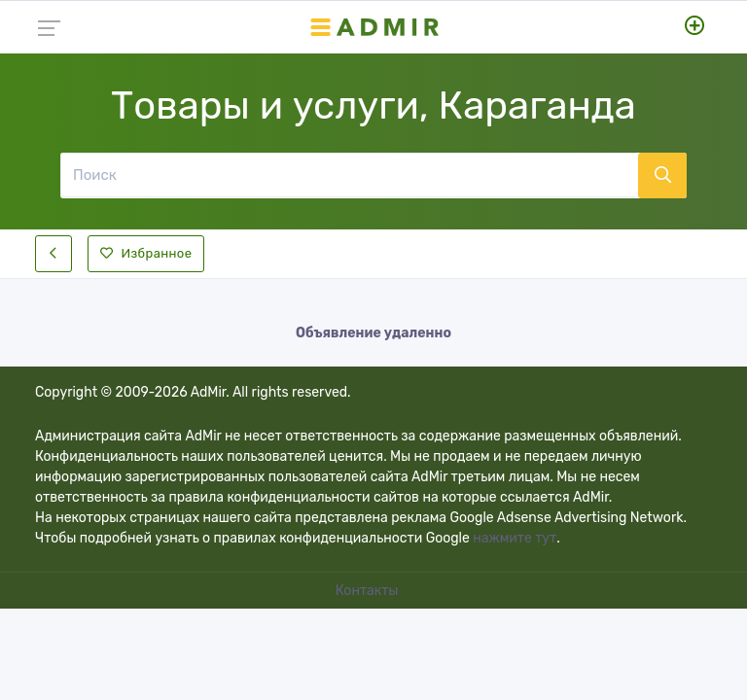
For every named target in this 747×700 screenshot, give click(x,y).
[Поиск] (349, 175)
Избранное (146, 253)
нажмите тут (515, 538)
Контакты (369, 591)
